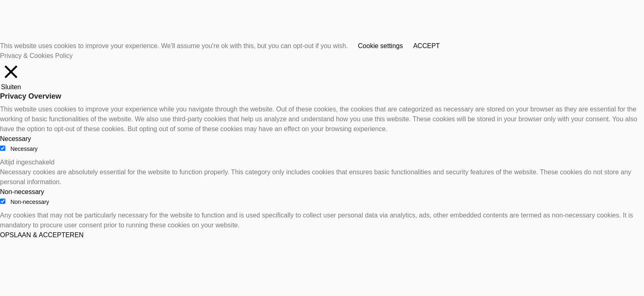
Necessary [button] (16, 139)
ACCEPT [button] (427, 46)
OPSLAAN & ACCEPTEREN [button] (42, 235)
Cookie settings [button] (381, 46)
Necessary (24, 149)
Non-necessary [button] (22, 192)
